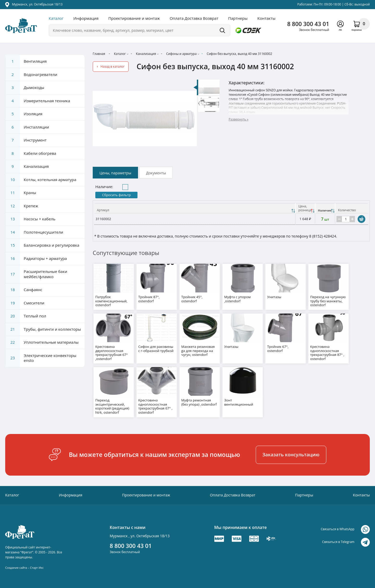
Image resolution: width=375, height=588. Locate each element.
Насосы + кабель (30, 219)
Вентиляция (26, 61)
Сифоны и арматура (181, 54)
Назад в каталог (113, 66)
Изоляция (24, 114)
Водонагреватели (31, 75)
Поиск (222, 30)
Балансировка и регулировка (42, 245)
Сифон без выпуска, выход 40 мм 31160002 (239, 54)
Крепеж (22, 206)
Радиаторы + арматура (36, 259)
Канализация (146, 54)
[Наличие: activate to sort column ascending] (325, 208)
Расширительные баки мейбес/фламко (36, 274)
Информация (86, 18)
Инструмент (26, 140)
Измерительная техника (38, 101)
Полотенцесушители (34, 232)
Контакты (266, 18)
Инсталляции (27, 127)
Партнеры (238, 18)
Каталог (56, 18)
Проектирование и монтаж (134, 18)
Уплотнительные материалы (42, 342)
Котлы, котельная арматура (41, 180)
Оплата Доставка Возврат (194, 18)
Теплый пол (26, 316)
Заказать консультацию (291, 452)
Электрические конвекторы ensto (41, 358)
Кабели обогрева (31, 154)
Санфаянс (24, 290)
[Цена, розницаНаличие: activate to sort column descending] (305, 208)
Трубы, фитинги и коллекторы (43, 329)
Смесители (25, 303)
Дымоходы (25, 88)
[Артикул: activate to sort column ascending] (195, 208)
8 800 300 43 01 (308, 24)
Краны (21, 193)
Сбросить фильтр (116, 195)
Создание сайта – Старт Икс (24, 565)
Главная (99, 54)
